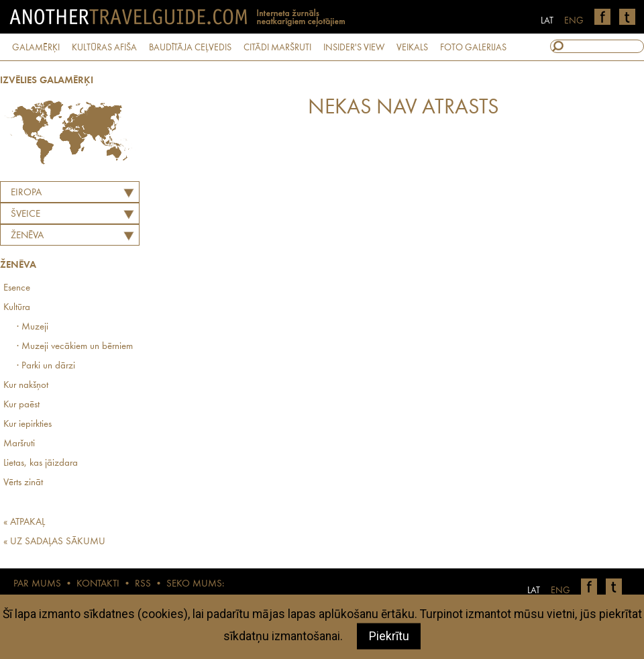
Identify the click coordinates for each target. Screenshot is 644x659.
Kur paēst (21, 405)
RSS (143, 584)
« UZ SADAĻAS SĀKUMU (54, 542)
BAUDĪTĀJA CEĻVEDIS (190, 48)
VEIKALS (412, 48)
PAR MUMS (37, 584)
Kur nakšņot (26, 386)
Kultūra (17, 308)
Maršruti (19, 444)
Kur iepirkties (28, 424)
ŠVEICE (25, 214)
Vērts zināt (23, 483)
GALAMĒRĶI (36, 48)
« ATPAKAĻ (24, 522)
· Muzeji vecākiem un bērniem (75, 347)
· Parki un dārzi (46, 366)
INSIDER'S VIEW (354, 48)
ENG (574, 21)
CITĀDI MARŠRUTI (277, 48)
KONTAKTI (98, 584)
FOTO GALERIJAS (473, 48)
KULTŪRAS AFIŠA (104, 48)
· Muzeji (33, 327)
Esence (17, 288)
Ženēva (27, 236)
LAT (547, 21)
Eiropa (26, 193)
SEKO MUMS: (195, 584)
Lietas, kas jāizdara (41, 463)
